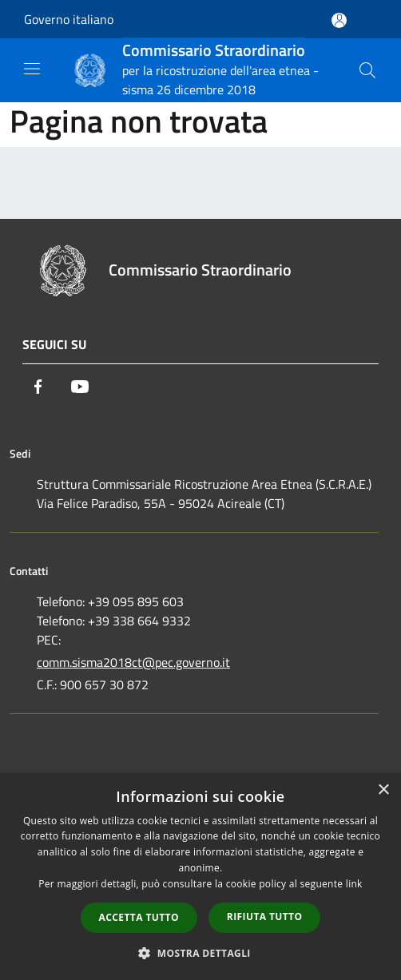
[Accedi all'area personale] (339, 20)
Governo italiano (69, 19)
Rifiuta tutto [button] (265, 917)
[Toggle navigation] (32, 69)
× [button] (383, 790)
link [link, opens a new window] (354, 884)
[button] (200, 953)
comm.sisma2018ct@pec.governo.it (133, 662)
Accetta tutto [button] (139, 917)
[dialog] (200, 877)
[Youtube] (80, 387)
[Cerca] (367, 70)
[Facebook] (38, 387)
